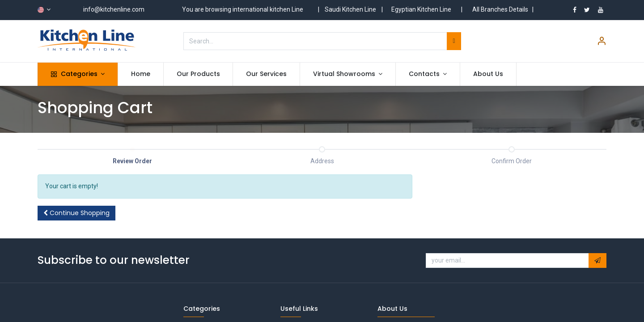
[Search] (454, 41)
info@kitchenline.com (114, 9)
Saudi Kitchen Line (350, 9)
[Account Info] (602, 42)
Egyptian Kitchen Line (421, 9)
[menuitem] (141, 74)
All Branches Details (500, 9)
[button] (76, 213)
